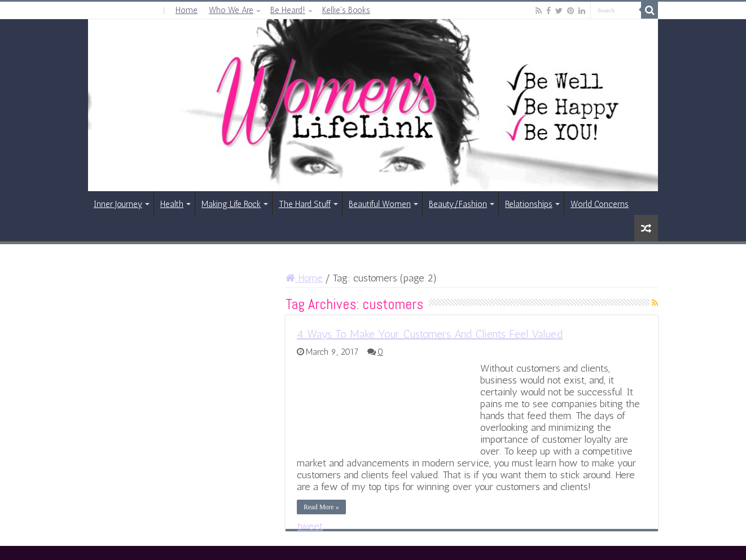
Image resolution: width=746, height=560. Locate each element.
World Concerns (600, 204)
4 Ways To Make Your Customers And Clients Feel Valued (430, 334)
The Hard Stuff (305, 204)
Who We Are (231, 10)
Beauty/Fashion (458, 204)
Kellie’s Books (346, 10)
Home (186, 10)
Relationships (529, 204)
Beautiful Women (380, 204)
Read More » (321, 507)
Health (172, 204)
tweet (310, 526)
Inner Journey (118, 204)
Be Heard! (288, 10)
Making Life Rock (231, 204)
